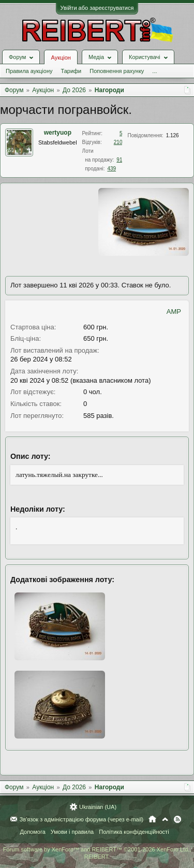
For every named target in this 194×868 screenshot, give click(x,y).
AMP (174, 312)
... (154, 71)
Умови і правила (72, 832)
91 (119, 160)
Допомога (32, 832)
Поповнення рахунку (117, 71)
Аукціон (61, 57)
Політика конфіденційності (134, 832)
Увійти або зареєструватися (97, 8)
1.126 (173, 135)
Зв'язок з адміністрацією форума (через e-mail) (82, 819)
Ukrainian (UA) (98, 807)
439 (111, 169)
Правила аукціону (29, 71)
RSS (177, 819)
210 (118, 142)
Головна (152, 819)
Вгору (165, 819)
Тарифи (71, 71)
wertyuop (58, 133)
